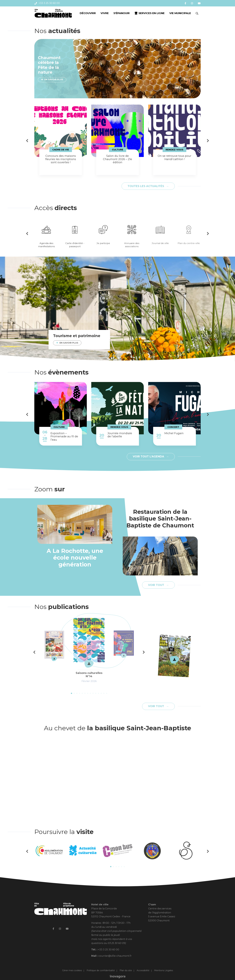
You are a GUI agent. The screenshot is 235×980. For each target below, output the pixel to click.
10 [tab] (96, 693)
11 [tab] (98, 693)
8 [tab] (90, 693)
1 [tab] (71, 693)
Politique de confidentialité (101, 970)
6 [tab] (85, 693)
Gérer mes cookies (72, 970)
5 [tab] (82, 693)
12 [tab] (101, 693)
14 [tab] (107, 693)
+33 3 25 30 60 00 (109, 950)
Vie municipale (180, 13)
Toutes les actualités (146, 186)
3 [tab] (77, 693)
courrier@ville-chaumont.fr (115, 956)
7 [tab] (88, 693)
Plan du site (126, 970)
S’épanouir (122, 13)
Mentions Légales (164, 970)
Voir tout (156, 585)
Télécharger (174, 660)
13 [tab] (104, 693)
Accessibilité (143, 970)
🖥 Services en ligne (149, 13)
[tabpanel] (61, 140)
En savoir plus (54, 79)
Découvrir (88, 13)
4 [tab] (80, 693)
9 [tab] (93, 693)
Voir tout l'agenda (149, 456)
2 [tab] (74, 693)
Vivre (105, 13)
